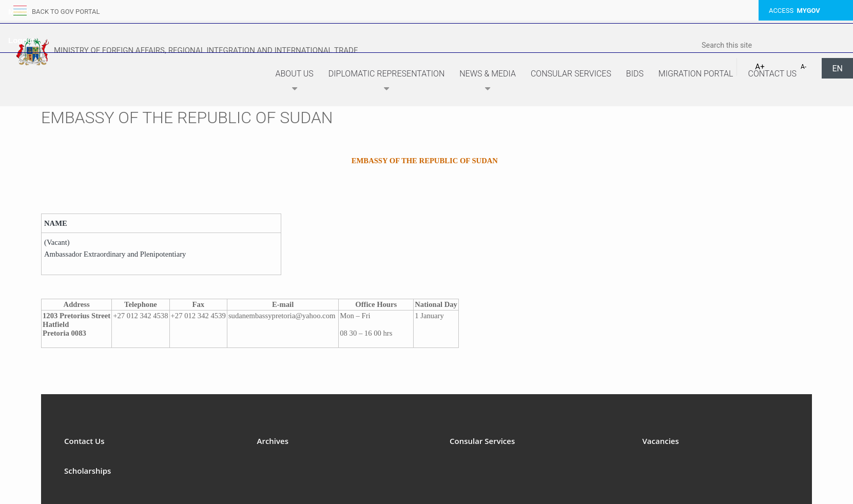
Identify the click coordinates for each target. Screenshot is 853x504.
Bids (635, 74)
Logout (21, 40)
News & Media (488, 82)
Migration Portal (696, 74)
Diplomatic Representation (386, 82)
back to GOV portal (66, 12)
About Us (295, 82)
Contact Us (772, 74)
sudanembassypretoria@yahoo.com (282, 316)
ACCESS (794, 11)
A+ (760, 67)
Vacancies (661, 441)
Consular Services (571, 74)
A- (803, 67)
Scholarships (88, 471)
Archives (273, 441)
